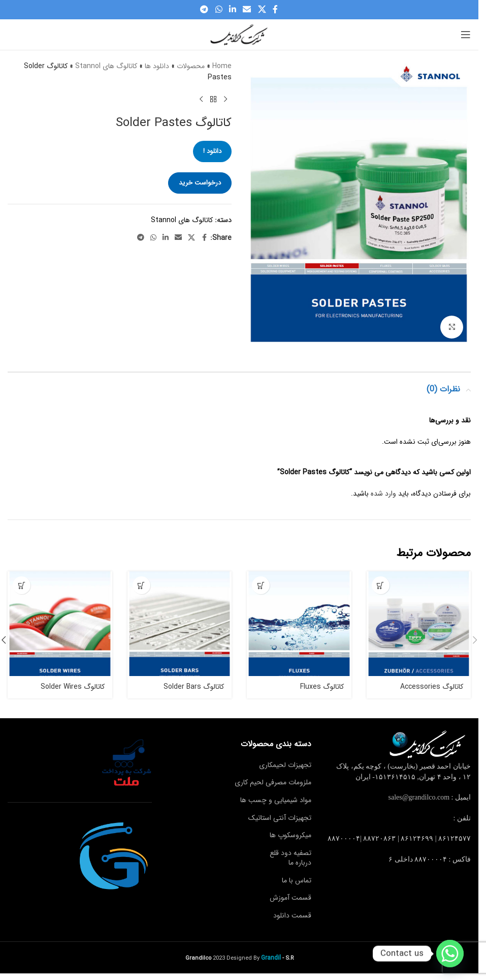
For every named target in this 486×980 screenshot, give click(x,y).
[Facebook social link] (275, 10)
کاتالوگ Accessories (432, 687)
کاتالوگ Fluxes (322, 687)
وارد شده (383, 494)
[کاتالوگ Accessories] (419, 624)
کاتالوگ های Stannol (106, 66)
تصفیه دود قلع (290, 853)
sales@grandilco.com (419, 797)
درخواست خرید (200, 183)
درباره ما (300, 863)
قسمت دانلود (292, 915)
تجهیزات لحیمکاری (285, 765)
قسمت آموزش (290, 898)
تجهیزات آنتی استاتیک (280, 818)
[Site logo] (239, 34)
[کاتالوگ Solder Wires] (60, 624)
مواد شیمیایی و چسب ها (276, 800)
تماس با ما (297, 880)
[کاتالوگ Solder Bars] (180, 624)
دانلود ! (212, 151)
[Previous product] (225, 100)
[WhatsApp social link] (219, 10)
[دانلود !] (381, 585)
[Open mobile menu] (466, 35)
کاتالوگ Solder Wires (73, 687)
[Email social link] (247, 10)
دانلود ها (157, 66)
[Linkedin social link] (232, 10)
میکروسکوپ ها (290, 835)
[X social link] (262, 10)
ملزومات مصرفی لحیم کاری (273, 782)
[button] (475, 640)
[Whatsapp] (450, 954)
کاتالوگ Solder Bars (194, 687)
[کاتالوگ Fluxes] (299, 624)
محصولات (191, 66)
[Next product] (201, 100)
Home (222, 66)
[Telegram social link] (204, 10)
